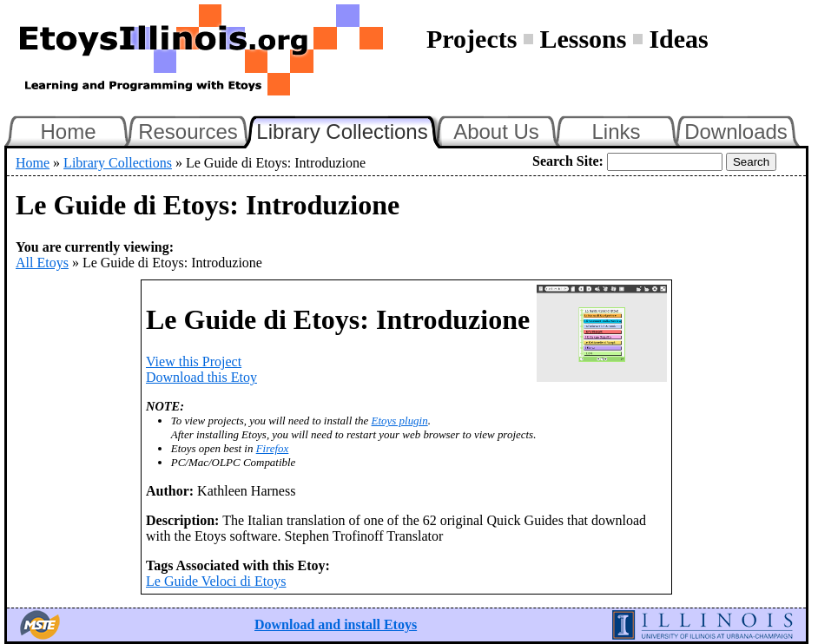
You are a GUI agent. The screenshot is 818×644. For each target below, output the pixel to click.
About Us (496, 131)
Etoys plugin (400, 421)
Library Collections (349, 129)
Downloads (736, 131)
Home (68, 131)
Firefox (273, 448)
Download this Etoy (201, 377)
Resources (188, 131)
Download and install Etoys (336, 624)
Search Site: (568, 161)
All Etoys (42, 263)
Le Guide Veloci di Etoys (216, 581)
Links (616, 131)
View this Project (194, 361)
